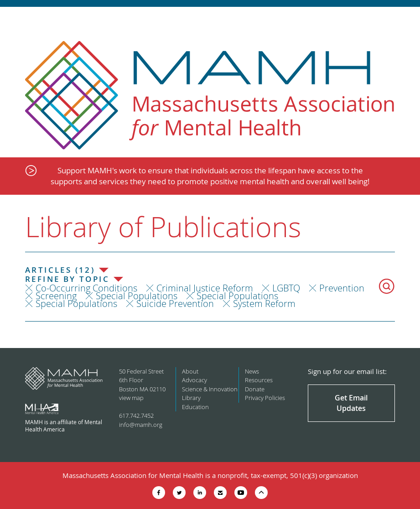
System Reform (264, 304)
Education (195, 407)
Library (191, 398)
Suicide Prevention (175, 304)
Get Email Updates (351, 403)
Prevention (342, 288)
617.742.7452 (136, 416)
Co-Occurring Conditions (86, 288)
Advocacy (194, 380)
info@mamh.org (141, 425)
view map (131, 398)
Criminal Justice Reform (205, 288)
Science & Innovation (210, 389)
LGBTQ (286, 288)
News (252, 371)
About (190, 371)
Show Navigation (405, 19)
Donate (255, 389)
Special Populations (137, 296)
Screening (56, 296)
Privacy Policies (265, 398)
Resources (259, 380)
